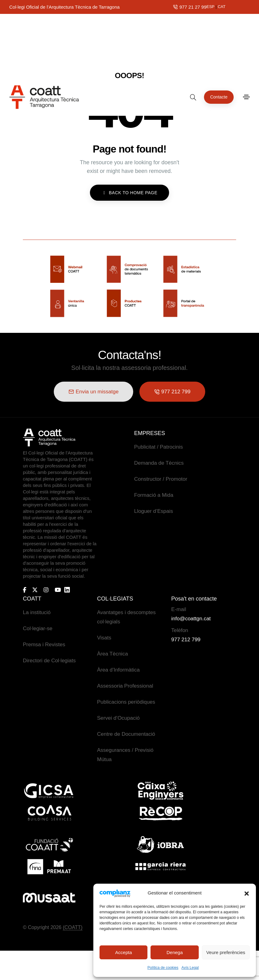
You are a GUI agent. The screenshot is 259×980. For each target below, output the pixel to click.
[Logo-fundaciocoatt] (49, 844)
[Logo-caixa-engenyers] (160, 790)
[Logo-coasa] (49, 813)
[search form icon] (193, 32)
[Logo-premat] (49, 866)
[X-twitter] (35, 589)
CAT (221, 7)
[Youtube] (58, 589)
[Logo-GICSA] (49, 790)
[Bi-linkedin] (70, 590)
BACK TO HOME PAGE (130, 193)
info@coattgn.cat (191, 618)
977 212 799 (186, 639)
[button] (247, 893)
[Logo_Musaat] (49, 898)
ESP (210, 7)
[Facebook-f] (25, 589)
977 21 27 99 (193, 7)
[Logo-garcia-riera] (160, 866)
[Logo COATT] (49, 437)
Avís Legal (190, 968)
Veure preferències (226, 952)
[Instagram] (46, 589)
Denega (175, 952)
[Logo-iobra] (160, 844)
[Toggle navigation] (246, 32)
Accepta (124, 952)
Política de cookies (163, 968)
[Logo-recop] (160, 813)
